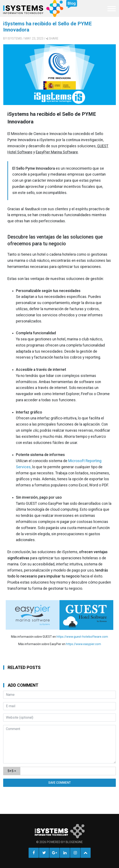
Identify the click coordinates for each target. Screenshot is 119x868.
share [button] (52, 38)
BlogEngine (74, 842)
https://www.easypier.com (84, 644)
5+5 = (12, 771)
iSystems (15, 38)
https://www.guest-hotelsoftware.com (82, 637)
